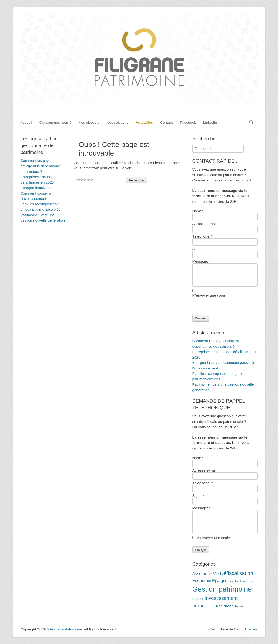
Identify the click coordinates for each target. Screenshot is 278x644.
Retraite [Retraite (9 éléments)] (239, 606)
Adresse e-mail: (206, 224)
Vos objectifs (89, 122)
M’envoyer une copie (209, 295)
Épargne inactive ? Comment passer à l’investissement (36, 193)
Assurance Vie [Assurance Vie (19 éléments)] (206, 574)
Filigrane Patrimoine (66, 629)
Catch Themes (246, 629)
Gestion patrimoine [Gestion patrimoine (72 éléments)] (222, 589)
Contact (166, 122)
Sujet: (198, 249)
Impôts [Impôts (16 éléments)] (198, 598)
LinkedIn (210, 122)
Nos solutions (117, 122)
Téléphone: (203, 236)
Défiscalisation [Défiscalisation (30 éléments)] (237, 573)
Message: (201, 261)
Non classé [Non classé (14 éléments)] (225, 606)
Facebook (188, 122)
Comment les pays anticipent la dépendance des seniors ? (41, 166)
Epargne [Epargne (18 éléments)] (220, 581)
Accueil (26, 122)
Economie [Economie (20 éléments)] (202, 581)
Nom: (198, 211)
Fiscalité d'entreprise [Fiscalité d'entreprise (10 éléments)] (241, 581)
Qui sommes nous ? (56, 122)
